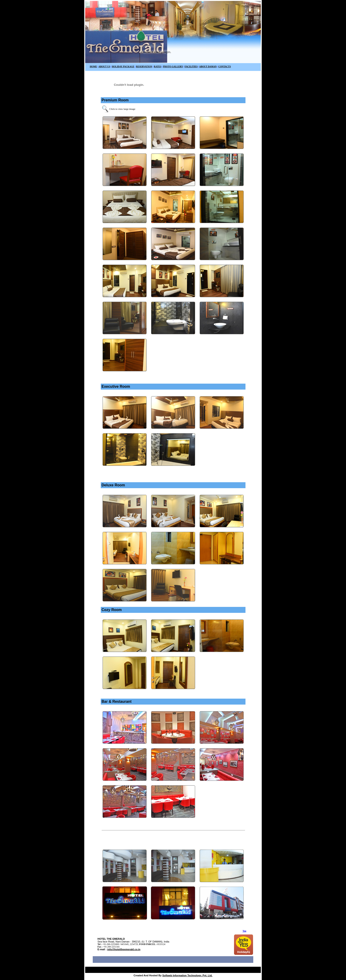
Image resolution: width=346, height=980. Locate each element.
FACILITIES (191, 66)
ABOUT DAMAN (208, 66)
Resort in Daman (182, 969)
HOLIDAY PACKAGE (123, 66)
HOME (93, 66)
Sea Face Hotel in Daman (156, 969)
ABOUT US (104, 66)
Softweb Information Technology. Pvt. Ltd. (187, 975)
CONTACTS (225, 66)
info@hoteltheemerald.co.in (124, 949)
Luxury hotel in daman (127, 969)
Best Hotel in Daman (101, 969)
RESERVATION (144, 66)
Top (244, 931)
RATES (158, 66)
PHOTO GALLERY (173, 66)
